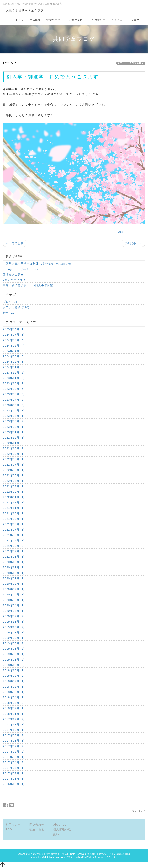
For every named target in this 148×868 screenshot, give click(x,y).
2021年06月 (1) (14, 535)
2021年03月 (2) (14, 546)
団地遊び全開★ (13, 274)
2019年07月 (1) (14, 638)
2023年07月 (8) (14, 400)
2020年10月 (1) (14, 573)
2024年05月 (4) (14, 346)
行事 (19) (9, 313)
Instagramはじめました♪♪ (21, 269)
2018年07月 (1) (14, 681)
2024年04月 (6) (14, 351)
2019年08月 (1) (14, 633)
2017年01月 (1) (14, 779)
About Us (60, 825)
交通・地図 (37, 829)
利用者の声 (98, 20)
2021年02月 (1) (14, 551)
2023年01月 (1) (14, 432)
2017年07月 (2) (14, 746)
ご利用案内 (77, 20)
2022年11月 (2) (14, 443)
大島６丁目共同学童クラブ (25, 10)
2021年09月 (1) (14, 519)
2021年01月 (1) (14, 557)
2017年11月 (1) (14, 725)
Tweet (120, 232)
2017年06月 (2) (14, 752)
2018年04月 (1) (14, 697)
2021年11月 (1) (14, 508)
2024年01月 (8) (14, 367)
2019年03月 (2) (14, 649)
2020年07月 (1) (14, 589)
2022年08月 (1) (14, 459)
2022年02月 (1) (14, 492)
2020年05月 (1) (14, 600)
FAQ (9, 829)
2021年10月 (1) (14, 513)
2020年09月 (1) (14, 578)
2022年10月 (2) (14, 448)
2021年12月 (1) (14, 502)
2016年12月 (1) (14, 784)
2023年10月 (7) (14, 383)
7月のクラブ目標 (14, 280)
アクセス (118, 20)
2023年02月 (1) (14, 427)
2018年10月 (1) (14, 670)
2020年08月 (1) (14, 584)
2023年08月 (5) (14, 394)
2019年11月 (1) (14, 622)
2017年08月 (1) (14, 741)
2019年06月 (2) (14, 643)
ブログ (135, 20)
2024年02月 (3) (14, 362)
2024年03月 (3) (14, 356)
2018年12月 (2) (14, 665)
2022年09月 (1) (14, 454)
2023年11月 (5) (14, 378)
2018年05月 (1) (14, 692)
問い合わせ (37, 825)
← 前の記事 (15, 243)
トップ (20, 20)
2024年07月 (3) (14, 335)
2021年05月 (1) (14, 541)
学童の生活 (55, 20)
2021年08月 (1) (14, 524)
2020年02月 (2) (14, 616)
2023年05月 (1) (14, 410)
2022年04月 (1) (14, 481)
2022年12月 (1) (14, 438)
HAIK (115, 857)
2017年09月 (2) (14, 735)
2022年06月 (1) (14, 470)
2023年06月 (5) (14, 405)
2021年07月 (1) (14, 530)
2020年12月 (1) (14, 562)
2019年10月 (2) (14, 627)
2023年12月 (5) (14, 373)
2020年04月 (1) (14, 605)
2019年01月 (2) (14, 660)
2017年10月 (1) (14, 730)
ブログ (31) (11, 302)
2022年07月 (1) (14, 465)
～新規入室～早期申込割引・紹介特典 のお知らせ (37, 264)
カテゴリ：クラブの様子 (131, 63)
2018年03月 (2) (14, 703)
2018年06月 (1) (14, 687)
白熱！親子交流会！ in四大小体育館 (28, 285)
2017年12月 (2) (14, 719)
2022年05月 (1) (14, 475)
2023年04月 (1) (14, 416)
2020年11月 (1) (14, 567)
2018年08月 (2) (14, 676)
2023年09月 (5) (14, 389)
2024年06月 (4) (14, 340)
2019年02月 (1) (14, 654)
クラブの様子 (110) (16, 307)
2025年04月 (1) (14, 329)
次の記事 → (133, 243)
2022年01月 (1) (14, 497)
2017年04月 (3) (14, 762)
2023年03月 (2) (14, 421)
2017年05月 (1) (14, 757)
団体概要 (35, 20)
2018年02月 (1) (14, 708)
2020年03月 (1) (14, 611)
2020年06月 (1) (14, 594)
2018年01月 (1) (14, 714)
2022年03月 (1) (14, 486)
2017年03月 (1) (14, 768)
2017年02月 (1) (14, 773)
